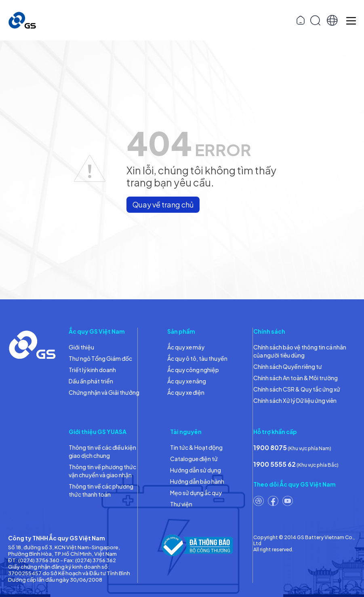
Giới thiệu (81, 347)
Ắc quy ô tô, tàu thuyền (197, 358)
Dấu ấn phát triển (91, 381)
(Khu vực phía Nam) (292, 448)
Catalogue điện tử (194, 459)
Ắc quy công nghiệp (193, 370)
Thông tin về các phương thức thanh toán (101, 490)
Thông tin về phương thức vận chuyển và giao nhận (102, 471)
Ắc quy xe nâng (187, 381)
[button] (332, 20)
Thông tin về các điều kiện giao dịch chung (102, 451)
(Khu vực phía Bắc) (296, 464)
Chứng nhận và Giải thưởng (104, 392)
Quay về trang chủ (163, 204)
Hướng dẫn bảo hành (197, 481)
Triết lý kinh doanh (92, 370)
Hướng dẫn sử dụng (196, 470)
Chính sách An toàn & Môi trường (296, 378)
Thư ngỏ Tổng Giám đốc (100, 358)
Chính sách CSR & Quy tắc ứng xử (297, 389)
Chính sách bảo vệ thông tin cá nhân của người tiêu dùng (300, 351)
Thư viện (181, 504)
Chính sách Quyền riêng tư (288, 366)
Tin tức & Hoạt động (196, 447)
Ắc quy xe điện (186, 392)
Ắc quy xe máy (186, 347)
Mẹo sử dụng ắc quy (196, 493)
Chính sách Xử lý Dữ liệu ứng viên (295, 400)
